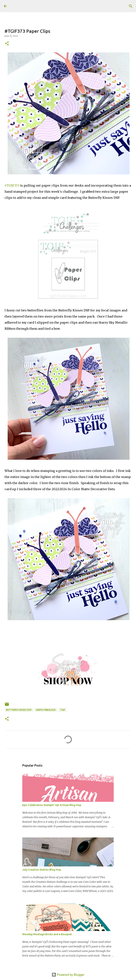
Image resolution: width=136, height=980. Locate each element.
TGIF (62, 710)
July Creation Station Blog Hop (42, 870)
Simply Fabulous (46, 710)
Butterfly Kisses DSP (19, 710)
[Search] (131, 6)
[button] (7, 44)
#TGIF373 (12, 185)
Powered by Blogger (68, 975)
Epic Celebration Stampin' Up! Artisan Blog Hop (52, 805)
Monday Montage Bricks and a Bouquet (47, 934)
